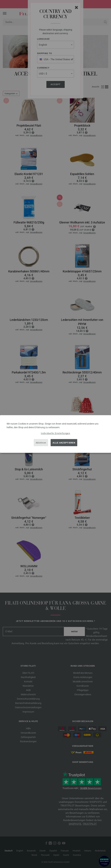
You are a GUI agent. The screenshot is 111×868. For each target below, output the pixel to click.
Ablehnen (41, 443)
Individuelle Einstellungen (55, 433)
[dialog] (55, 434)
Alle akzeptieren (64, 443)
